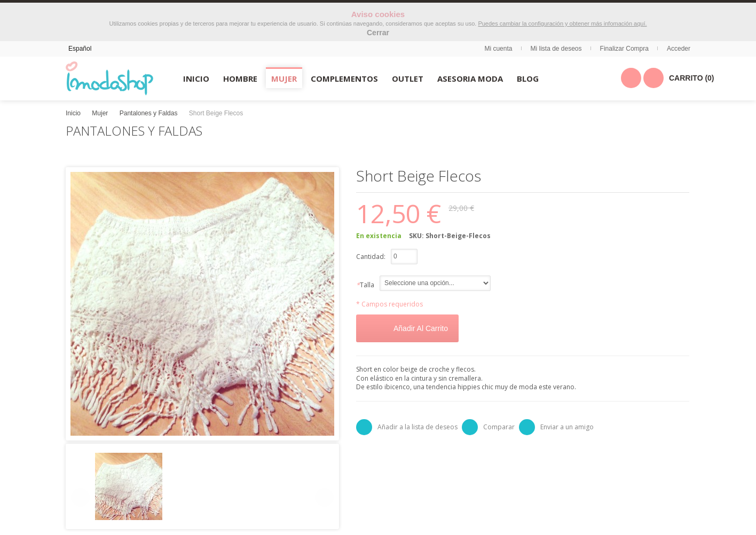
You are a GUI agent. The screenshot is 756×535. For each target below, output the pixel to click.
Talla (365, 285)
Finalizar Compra (624, 49)
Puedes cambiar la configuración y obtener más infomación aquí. (562, 23)
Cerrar (378, 33)
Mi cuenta (498, 49)
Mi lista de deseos (556, 49)
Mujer (100, 113)
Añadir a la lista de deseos (418, 427)
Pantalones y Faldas (149, 113)
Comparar (499, 427)
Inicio (73, 113)
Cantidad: (371, 257)
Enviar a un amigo (567, 427)
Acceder (679, 49)
